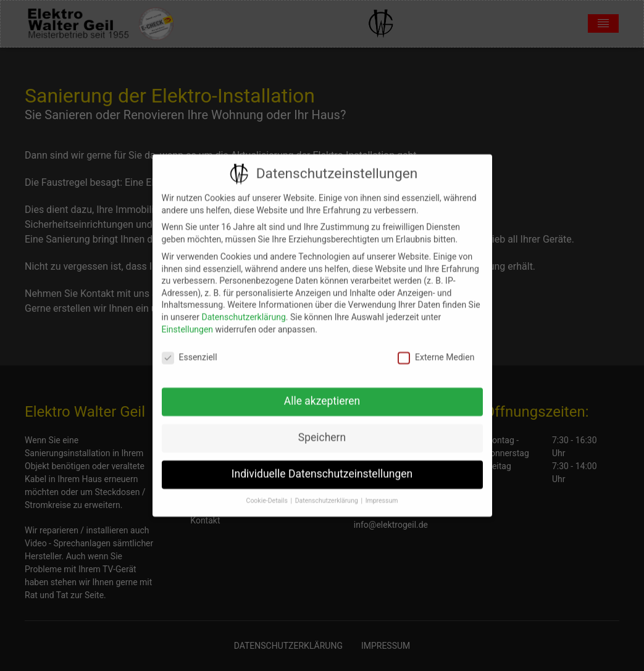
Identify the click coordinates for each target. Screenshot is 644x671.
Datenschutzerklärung (243, 310)
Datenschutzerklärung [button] (328, 494)
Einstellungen (188, 322)
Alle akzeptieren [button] (322, 394)
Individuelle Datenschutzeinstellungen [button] (322, 467)
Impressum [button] (382, 494)
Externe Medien (436, 351)
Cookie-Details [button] (268, 494)
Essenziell (190, 351)
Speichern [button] (322, 430)
